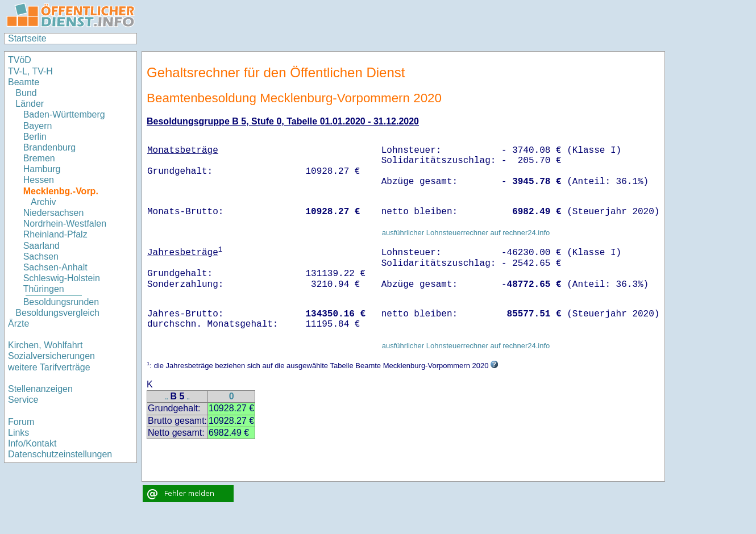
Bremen (39, 158)
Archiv (43, 202)
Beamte (24, 82)
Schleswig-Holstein (62, 278)
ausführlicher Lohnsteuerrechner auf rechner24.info (466, 233)
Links (18, 433)
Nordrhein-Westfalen (65, 224)
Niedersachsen (54, 213)
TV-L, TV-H (30, 71)
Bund (26, 93)
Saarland (41, 246)
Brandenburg (50, 147)
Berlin (35, 137)
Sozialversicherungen (51, 356)
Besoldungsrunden (61, 302)
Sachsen (41, 256)
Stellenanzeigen (40, 389)
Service (23, 400)
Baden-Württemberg (64, 114)
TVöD (20, 60)
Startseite (27, 38)
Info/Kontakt (32, 443)
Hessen (39, 180)
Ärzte (18, 324)
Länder (30, 104)
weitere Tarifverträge (49, 367)
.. (167, 397)
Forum (21, 422)
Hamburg (42, 169)
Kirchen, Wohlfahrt (45, 345)
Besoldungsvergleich (57, 313)
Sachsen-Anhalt (55, 267)
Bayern (38, 126)
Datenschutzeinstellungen (60, 454)
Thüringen (44, 289)
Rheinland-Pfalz (55, 234)
